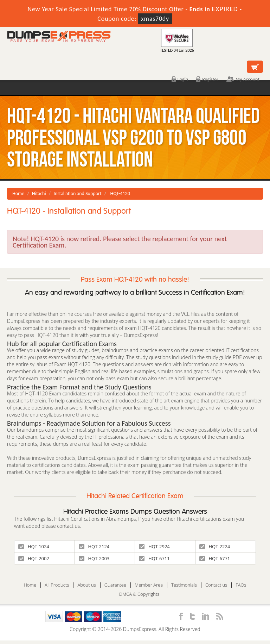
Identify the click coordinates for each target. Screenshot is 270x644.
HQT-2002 (34, 558)
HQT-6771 (215, 558)
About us (86, 585)
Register (207, 79)
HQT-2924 (154, 546)
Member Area (149, 585)
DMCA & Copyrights (139, 594)
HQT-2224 (215, 546)
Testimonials (184, 585)
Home (18, 193)
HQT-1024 (34, 546)
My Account (243, 79)
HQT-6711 (154, 558)
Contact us (216, 585)
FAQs (241, 585)
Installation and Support (77, 193)
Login (180, 79)
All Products (57, 585)
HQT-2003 (94, 558)
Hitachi (39, 193)
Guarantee (115, 585)
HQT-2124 (94, 546)
